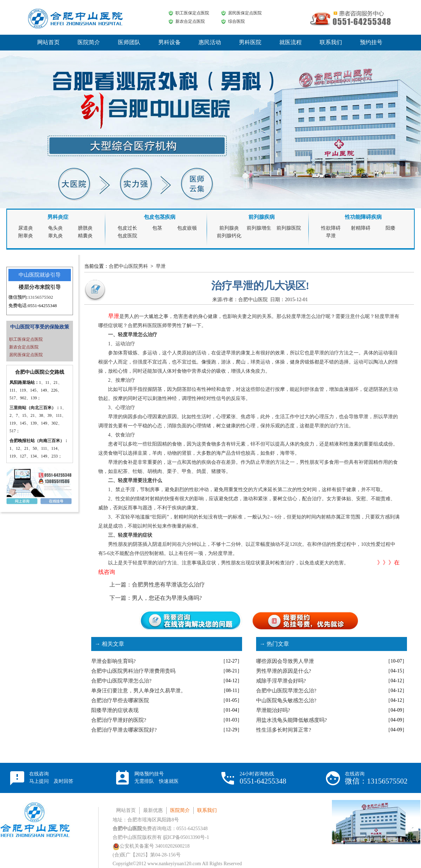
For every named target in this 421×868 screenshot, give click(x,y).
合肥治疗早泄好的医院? (119, 720)
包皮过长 (127, 228)
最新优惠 (153, 810)
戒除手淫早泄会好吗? (281, 681)
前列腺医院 (289, 228)
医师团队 (129, 42)
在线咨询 (51, 778)
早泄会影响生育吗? (113, 661)
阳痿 (390, 228)
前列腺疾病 (262, 217)
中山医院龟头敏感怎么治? (286, 700)
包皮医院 (127, 236)
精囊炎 (85, 236)
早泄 (331, 236)
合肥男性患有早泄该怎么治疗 (168, 585)
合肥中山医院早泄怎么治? (121, 681)
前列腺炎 (229, 228)
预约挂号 (371, 42)
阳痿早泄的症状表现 (115, 710)
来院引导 (50, 287)
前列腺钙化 (229, 236)
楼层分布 (29, 287)
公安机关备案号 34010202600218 (151, 846)
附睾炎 (26, 236)
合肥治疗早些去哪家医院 (120, 700)
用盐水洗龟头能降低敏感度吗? (292, 720)
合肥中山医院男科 (128, 266)
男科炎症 (58, 217)
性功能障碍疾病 (363, 217)
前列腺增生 (259, 228)
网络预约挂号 (156, 778)
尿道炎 (26, 228)
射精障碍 (361, 228)
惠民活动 (210, 42)
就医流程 (290, 42)
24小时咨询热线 (263, 778)
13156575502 (41, 297)
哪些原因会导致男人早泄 (285, 661)
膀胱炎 (85, 228)
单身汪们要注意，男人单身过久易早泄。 (139, 691)
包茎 (157, 228)
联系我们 (331, 42)
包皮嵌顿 (187, 228)
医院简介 (89, 42)
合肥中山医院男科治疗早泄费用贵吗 (133, 671)
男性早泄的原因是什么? (284, 671)
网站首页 (48, 42)
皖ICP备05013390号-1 (186, 837)
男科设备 (169, 42)
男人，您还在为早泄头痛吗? (167, 598)
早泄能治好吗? (273, 710)
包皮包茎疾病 (160, 217)
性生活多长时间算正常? (284, 730)
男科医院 (250, 42)
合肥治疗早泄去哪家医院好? (124, 730)
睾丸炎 (55, 236)
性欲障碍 (331, 228)
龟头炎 (55, 228)
